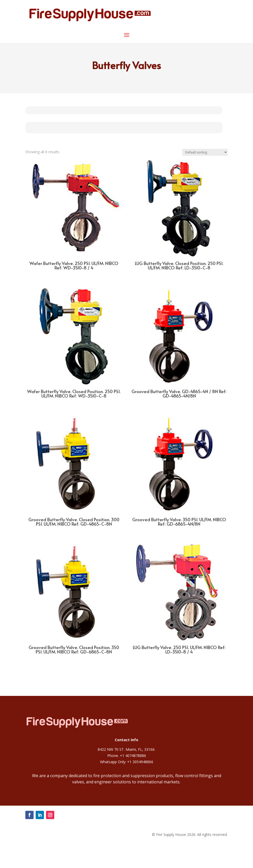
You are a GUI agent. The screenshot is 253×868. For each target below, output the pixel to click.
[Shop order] (205, 152)
